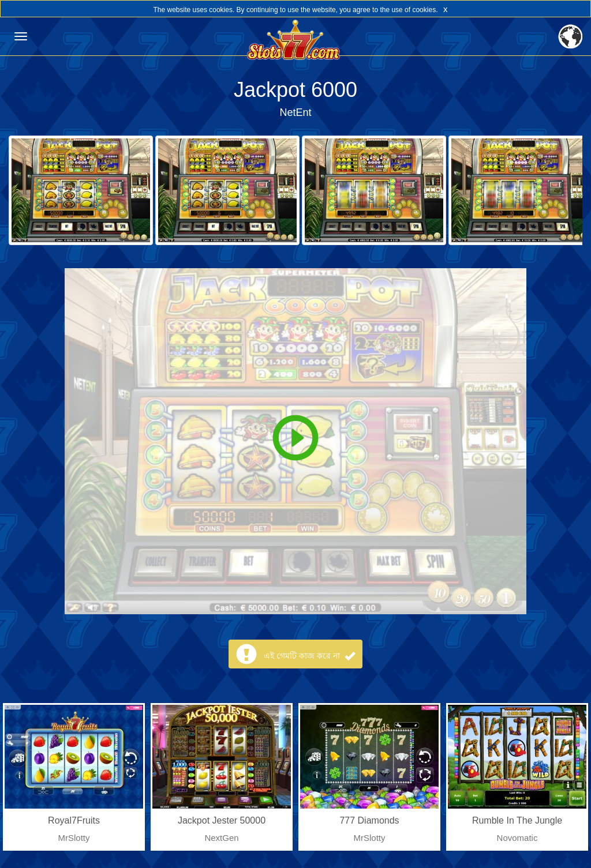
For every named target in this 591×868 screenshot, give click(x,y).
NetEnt (295, 112)
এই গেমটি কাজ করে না (309, 656)
